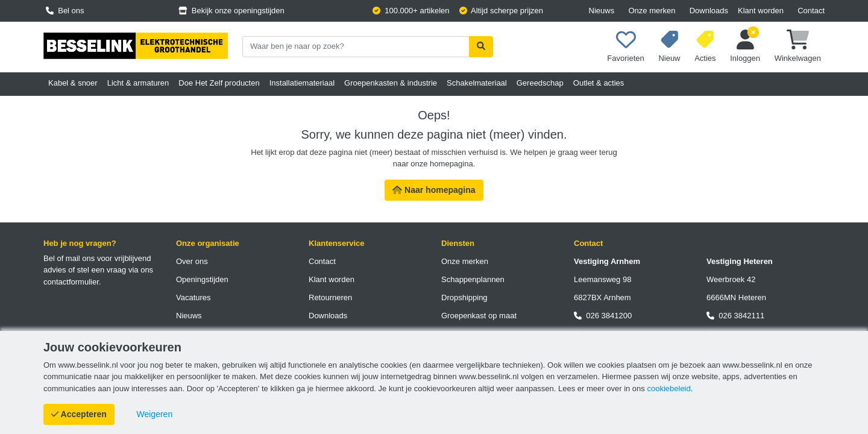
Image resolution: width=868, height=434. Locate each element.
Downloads (709, 11)
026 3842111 (735, 316)
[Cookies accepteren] (79, 414)
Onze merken (652, 11)
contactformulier (71, 282)
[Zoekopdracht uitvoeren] (481, 47)
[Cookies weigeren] (155, 414)
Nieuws (602, 11)
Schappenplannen (473, 279)
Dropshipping (464, 297)
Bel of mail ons (69, 258)
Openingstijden (202, 279)
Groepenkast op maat (479, 316)
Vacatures (193, 297)
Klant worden (761, 11)
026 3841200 (603, 316)
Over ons (192, 261)
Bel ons (65, 11)
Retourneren (330, 297)
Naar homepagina (434, 190)
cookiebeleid (668, 388)
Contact (811, 11)
